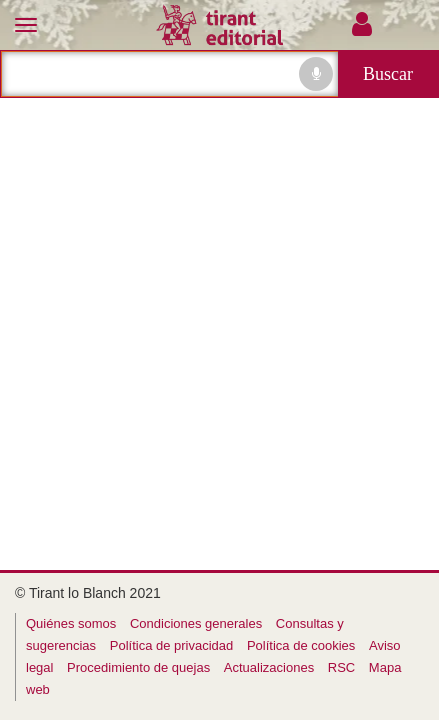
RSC (341, 667)
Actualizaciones (269, 667)
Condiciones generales (196, 623)
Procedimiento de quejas (138, 667)
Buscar (388, 74)
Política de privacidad (172, 645)
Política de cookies (301, 645)
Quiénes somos (71, 623)
